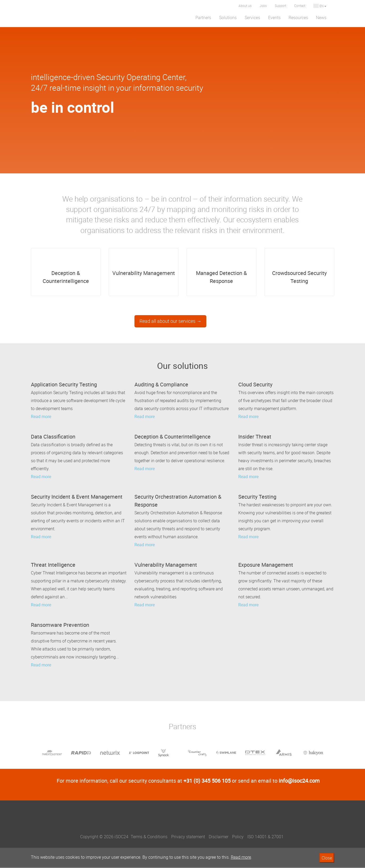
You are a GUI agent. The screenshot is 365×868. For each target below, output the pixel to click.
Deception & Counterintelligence (66, 269)
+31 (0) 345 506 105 (207, 781)
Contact (300, 6)
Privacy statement (188, 837)
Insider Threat (255, 437)
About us (245, 6)
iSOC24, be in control (183, 822)
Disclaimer (219, 837)
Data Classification (53, 437)
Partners (203, 18)
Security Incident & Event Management (77, 497)
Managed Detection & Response (221, 269)
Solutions (228, 18)
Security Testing (257, 497)
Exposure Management (266, 566)
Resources (298, 18)
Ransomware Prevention (60, 626)
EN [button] (320, 6)
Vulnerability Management (144, 265)
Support (280, 6)
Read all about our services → (170, 322)
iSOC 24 (58, 14)
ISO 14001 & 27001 (265, 837)
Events (274, 18)
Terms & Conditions (149, 837)
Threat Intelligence (53, 566)
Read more (41, 417)
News (321, 18)
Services (252, 18)
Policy (238, 837)
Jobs (263, 6)
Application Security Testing (64, 385)
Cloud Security (255, 385)
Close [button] (327, 858)
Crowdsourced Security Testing (299, 269)
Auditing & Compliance (161, 385)
